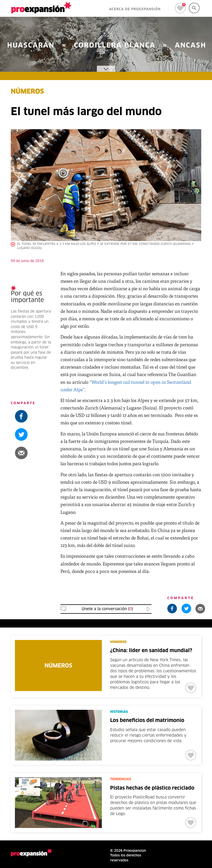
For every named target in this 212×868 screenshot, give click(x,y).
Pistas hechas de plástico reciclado (152, 788)
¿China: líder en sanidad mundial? (151, 651)
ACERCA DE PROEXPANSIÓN (135, 9)
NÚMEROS (27, 92)
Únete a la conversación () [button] (107, 609)
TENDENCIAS (121, 779)
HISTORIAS (119, 712)
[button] (31, 453)
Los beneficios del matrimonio (147, 721)
